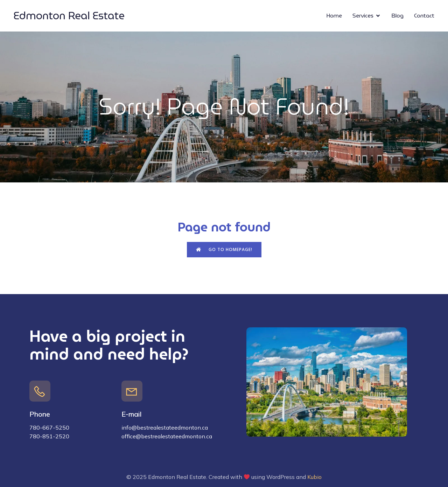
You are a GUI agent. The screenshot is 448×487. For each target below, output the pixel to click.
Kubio (314, 477)
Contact (424, 16)
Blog (397, 16)
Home (334, 16)
